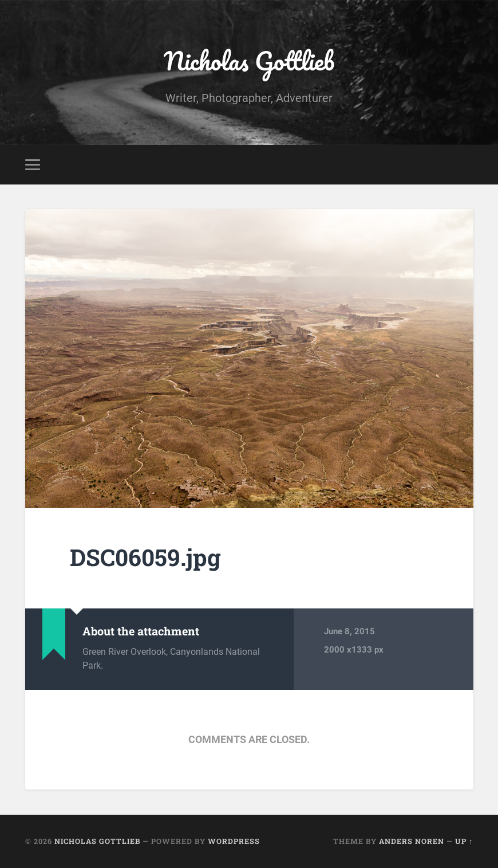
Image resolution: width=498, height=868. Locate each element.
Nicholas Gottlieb (249, 60)
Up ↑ (464, 841)
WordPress (234, 841)
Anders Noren (412, 841)
